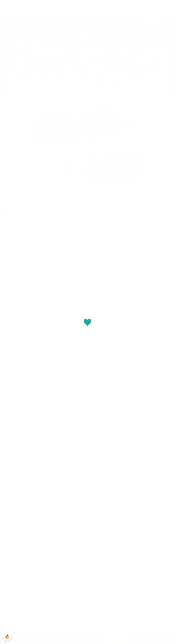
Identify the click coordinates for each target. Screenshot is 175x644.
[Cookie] (7, 637)
